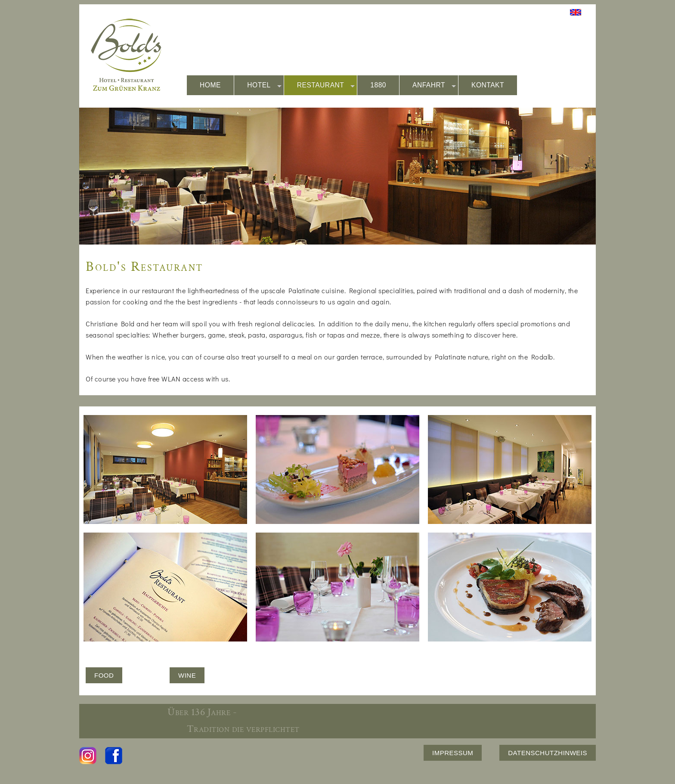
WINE (187, 675)
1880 (378, 85)
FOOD (104, 675)
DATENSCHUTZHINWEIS (548, 753)
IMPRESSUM (453, 753)
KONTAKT (488, 85)
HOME (210, 85)
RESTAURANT (326, 85)
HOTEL (264, 85)
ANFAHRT (434, 85)
